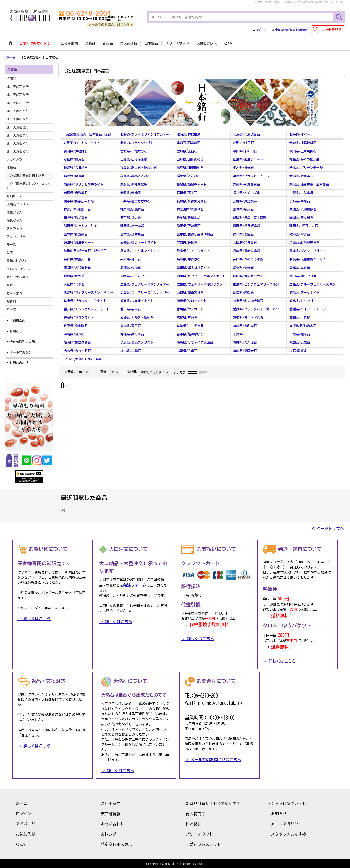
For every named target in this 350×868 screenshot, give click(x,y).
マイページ (26, 823)
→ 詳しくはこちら (34, 619)
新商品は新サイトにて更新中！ (213, 803)
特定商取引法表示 (22, 342)
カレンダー (111, 834)
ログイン (261, 30)
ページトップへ (330, 528)
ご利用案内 (17, 320)
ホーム (22, 803)
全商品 (11, 78)
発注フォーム (135, 585)
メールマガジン (21, 352)
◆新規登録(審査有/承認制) (292, 30)
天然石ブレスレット (203, 844)
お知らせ (16, 331)
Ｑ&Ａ (21, 844)
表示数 (70, 371)
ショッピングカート (289, 803)
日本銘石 (194, 823)
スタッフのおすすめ (289, 834)
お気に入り (26, 834)
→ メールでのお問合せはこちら (213, 759)
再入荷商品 (196, 813)
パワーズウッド (200, 834)
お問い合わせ (19, 363)
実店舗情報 (111, 813)
